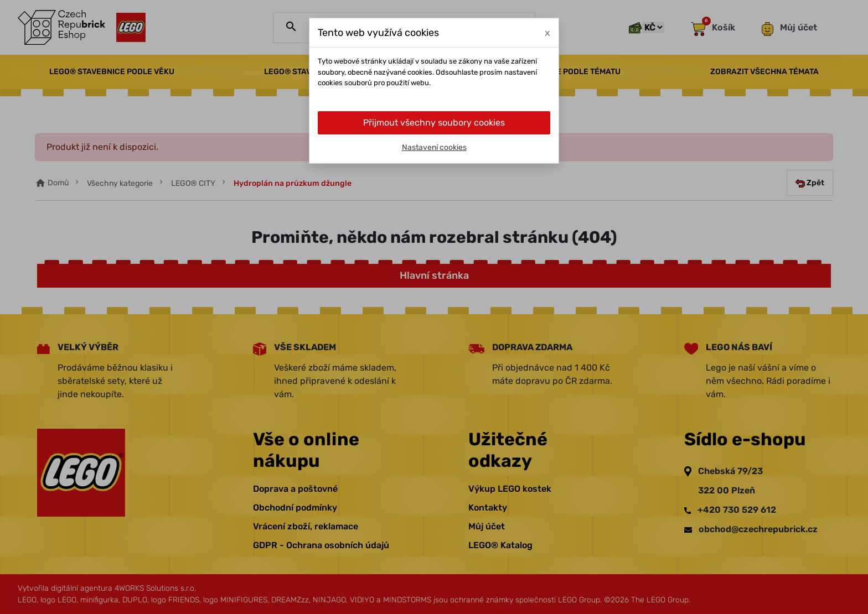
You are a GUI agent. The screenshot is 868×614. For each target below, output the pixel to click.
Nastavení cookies (434, 147)
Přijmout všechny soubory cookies (434, 123)
